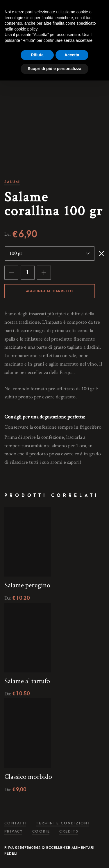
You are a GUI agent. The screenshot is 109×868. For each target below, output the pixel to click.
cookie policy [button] (26, 29)
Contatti (16, 823)
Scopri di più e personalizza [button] (54, 69)
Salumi (13, 182)
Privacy (14, 832)
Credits (69, 832)
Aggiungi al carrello (49, 291)
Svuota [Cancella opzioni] (101, 254)
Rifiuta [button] (37, 55)
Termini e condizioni (63, 823)
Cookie (41, 832)
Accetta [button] (72, 55)
